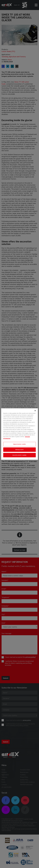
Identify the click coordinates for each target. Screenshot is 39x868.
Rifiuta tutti (19, 450)
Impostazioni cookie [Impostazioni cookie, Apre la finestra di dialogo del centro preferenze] (20, 444)
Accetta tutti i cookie (19, 455)
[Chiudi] (35, 411)
